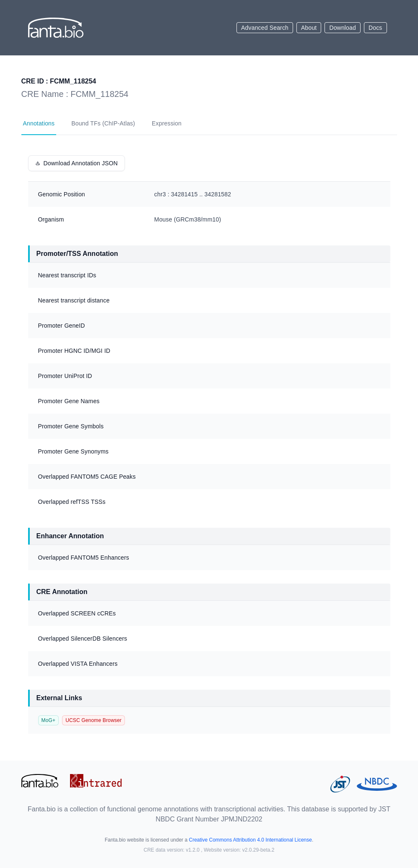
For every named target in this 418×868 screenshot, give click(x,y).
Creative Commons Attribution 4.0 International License (250, 840)
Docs (375, 28)
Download (343, 28)
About (309, 28)
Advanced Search (265, 28)
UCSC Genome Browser (93, 720)
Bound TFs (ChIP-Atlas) (103, 123)
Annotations (39, 123)
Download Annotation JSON (77, 163)
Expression (167, 123)
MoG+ (49, 720)
